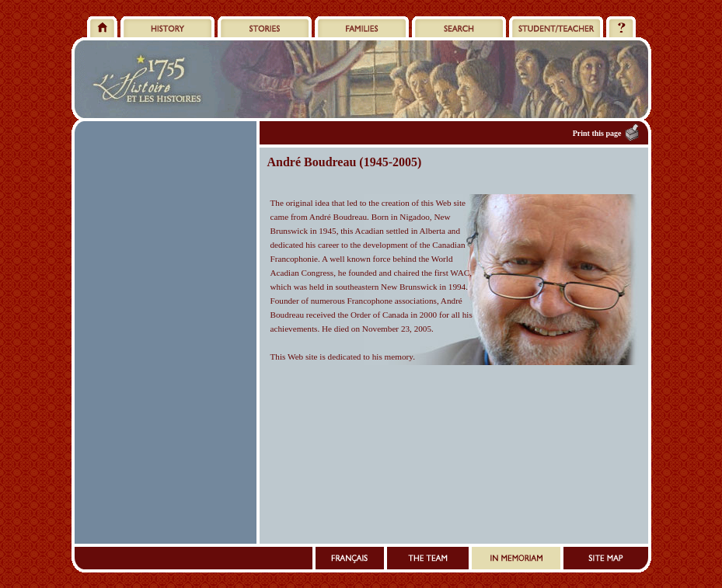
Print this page (597, 133)
